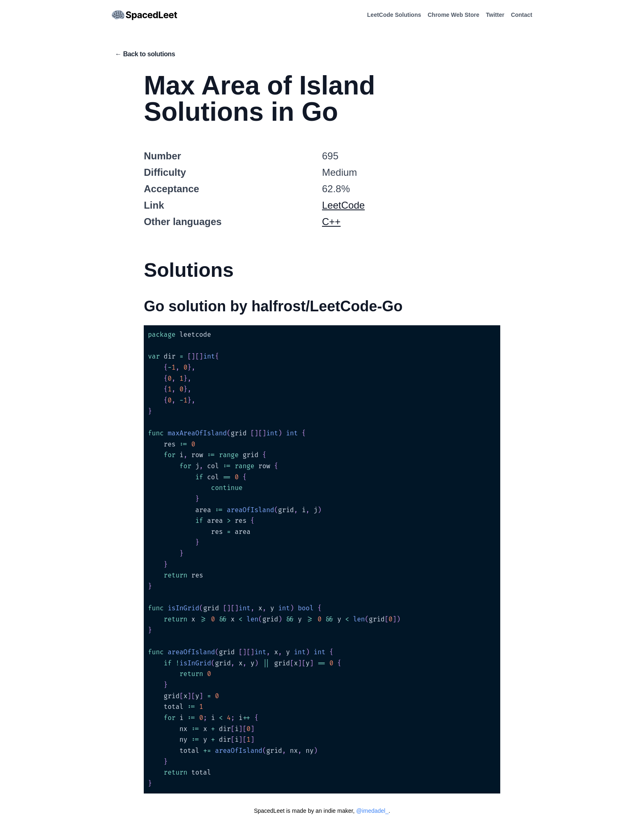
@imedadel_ (372, 811)
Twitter (495, 15)
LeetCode (343, 205)
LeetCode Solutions (394, 15)
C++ (331, 222)
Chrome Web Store (453, 15)
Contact (522, 15)
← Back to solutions (145, 54)
